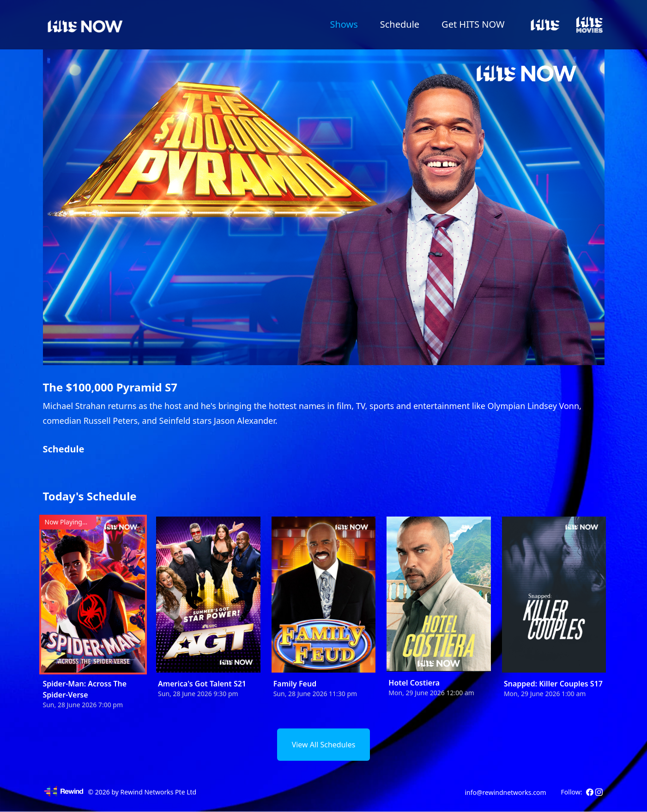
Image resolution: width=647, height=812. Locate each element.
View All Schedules (324, 745)
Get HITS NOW (473, 24)
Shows (344, 24)
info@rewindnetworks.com (505, 792)
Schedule (400, 24)
